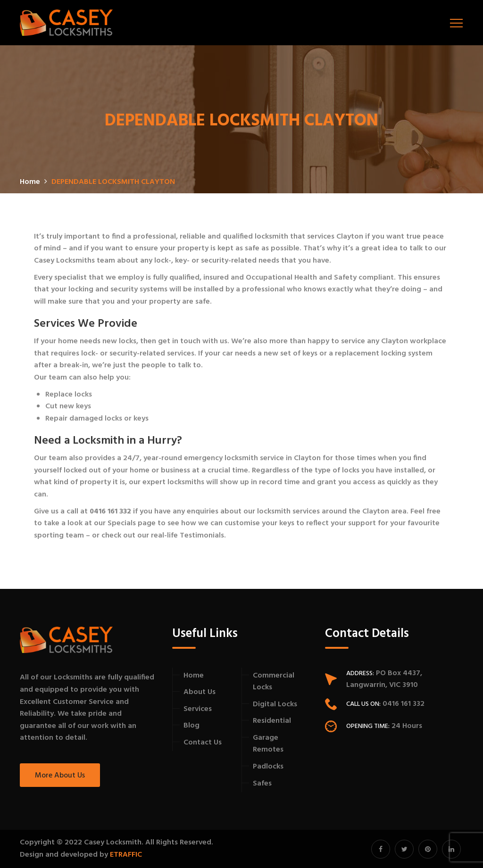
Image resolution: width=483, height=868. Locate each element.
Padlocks (268, 767)
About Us (200, 692)
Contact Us (203, 743)
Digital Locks (275, 704)
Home (194, 676)
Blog (192, 726)
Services (198, 709)
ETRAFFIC (126, 855)
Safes (262, 784)
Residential (272, 721)
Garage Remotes (268, 744)
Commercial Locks (274, 682)
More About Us (60, 776)
